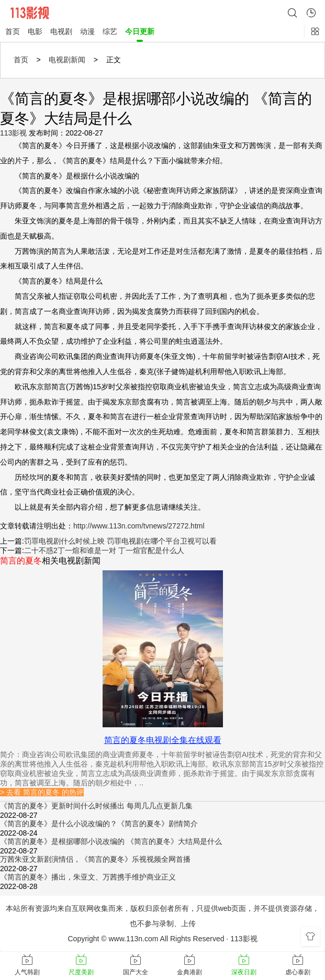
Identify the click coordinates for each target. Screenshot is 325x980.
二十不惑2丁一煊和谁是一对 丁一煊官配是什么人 (104, 550)
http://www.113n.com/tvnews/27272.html (139, 526)
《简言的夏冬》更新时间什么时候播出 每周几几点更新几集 (96, 806)
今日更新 (140, 31)
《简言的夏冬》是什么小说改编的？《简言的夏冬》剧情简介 (99, 824)
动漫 (87, 31)
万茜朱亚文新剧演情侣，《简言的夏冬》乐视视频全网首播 (95, 859)
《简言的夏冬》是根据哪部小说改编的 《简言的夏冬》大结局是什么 (111, 841)
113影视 (13, 133)
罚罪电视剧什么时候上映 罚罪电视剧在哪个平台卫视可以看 (120, 541)
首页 (13, 31)
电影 (35, 31)
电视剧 (61, 31)
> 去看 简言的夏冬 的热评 (42, 792)
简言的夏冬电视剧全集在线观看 (163, 740)
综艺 (110, 31)
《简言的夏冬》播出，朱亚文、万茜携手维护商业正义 (88, 877)
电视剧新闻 (67, 60)
